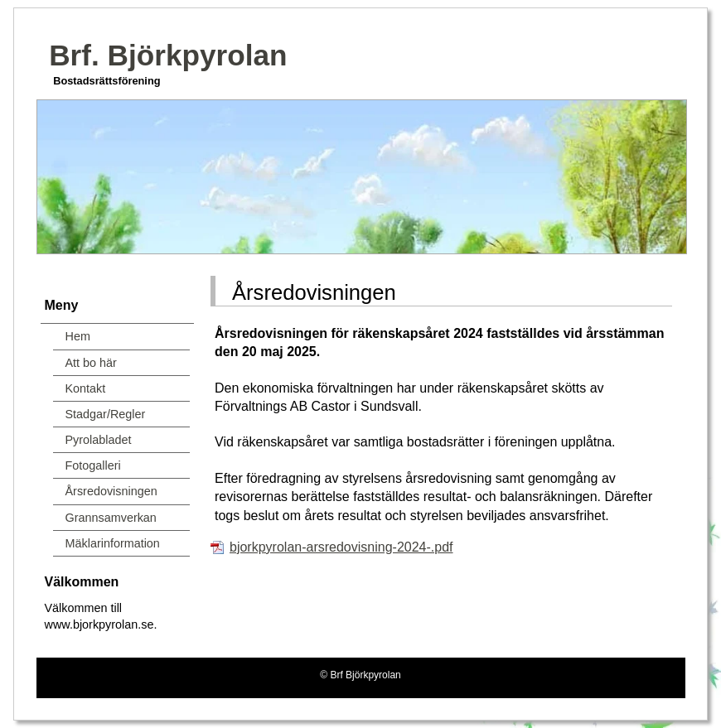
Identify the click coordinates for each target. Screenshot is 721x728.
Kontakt (86, 388)
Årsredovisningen (111, 491)
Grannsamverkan (111, 518)
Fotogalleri (93, 465)
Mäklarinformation (113, 543)
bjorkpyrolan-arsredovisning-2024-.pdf (341, 547)
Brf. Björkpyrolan (168, 55)
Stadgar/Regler (106, 414)
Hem (78, 336)
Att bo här (91, 363)
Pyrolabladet (99, 440)
